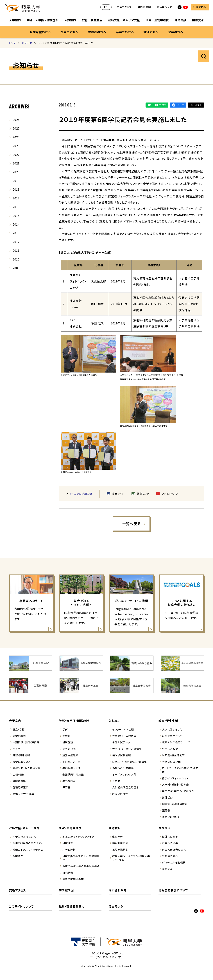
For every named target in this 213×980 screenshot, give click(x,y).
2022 (16, 155)
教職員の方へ (170, 856)
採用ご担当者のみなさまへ (28, 843)
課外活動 (167, 798)
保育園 (66, 787)
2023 (16, 146)
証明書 (166, 810)
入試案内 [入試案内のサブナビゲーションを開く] (70, 20)
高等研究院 (69, 749)
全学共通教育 (170, 749)
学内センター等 (71, 762)
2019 (16, 181)
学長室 (17, 749)
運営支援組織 (70, 755)
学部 (65, 729)
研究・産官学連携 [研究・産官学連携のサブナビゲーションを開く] (157, 20)
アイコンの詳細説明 (81, 494)
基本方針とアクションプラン (78, 837)
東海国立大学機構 (23, 794)
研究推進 (68, 843)
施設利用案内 (120, 843)
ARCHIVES (19, 106)
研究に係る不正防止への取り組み (81, 858)
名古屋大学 (116, 906)
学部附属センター (73, 768)
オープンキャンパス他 (124, 774)
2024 (16, 137)
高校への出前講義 (123, 768)
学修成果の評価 (171, 762)
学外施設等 (69, 781)
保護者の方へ (97, 32)
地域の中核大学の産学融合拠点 (81, 866)
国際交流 (165, 828)
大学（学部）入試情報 (124, 736)
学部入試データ (121, 742)
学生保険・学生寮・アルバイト (179, 791)
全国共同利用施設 (73, 774)
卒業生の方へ (125, 32)
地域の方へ (151, 32)
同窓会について (171, 817)
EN (106, 7)
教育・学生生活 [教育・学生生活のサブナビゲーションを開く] (92, 20)
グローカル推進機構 (174, 862)
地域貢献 (115, 828)
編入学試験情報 (122, 755)
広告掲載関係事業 (73, 879)
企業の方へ (176, 32)
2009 (16, 268)
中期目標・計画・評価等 (26, 742)
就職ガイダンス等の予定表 (28, 850)
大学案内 (15, 721)
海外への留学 (170, 837)
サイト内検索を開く (204, 56)
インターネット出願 (123, 729)
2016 (16, 207)
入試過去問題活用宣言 (126, 787)
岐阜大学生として (172, 736)
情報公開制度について (173, 890)
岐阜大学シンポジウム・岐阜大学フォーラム (131, 858)
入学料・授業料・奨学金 (175, 785)
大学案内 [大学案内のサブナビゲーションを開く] (15, 20)
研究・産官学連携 (70, 828)
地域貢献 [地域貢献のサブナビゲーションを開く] (180, 20)
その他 (116, 781)
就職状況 (18, 856)
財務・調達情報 (21, 755)
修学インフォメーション (175, 778)
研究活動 (68, 873)
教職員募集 (19, 781)
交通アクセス (124, 7)
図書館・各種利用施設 (175, 804)
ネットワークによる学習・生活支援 (180, 770)
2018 (16, 189)
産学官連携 (69, 850)
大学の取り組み (22, 762)
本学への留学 (170, 843)
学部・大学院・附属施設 (74, 721)
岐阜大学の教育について (176, 742)
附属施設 (68, 742)
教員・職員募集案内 (72, 906)
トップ (12, 43)
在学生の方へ (70, 32)
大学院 (66, 736)
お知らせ (27, 43)
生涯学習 (118, 837)
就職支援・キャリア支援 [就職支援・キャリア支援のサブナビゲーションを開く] (124, 20)
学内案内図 (144, 7)
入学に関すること (172, 729)
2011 (16, 250)
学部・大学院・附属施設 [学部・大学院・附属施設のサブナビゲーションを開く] (43, 20)
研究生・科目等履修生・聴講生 (130, 762)
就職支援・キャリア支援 (24, 828)
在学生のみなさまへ (24, 837)
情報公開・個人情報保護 (27, 768)
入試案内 (115, 721)
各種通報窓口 (21, 787)
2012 (16, 242)
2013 (16, 233)
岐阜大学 (22, 8)
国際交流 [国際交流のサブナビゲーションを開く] (198, 20)
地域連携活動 (120, 850)
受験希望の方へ (40, 32)
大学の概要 (19, 736)
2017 (16, 198)
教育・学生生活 (168, 721)
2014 (16, 224)
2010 (16, 259)
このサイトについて (21, 906)
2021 (16, 163)
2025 (16, 128)
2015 (16, 216)
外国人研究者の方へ (174, 850)
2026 (16, 120)
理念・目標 (19, 729)
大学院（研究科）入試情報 (127, 749)
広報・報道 (19, 774)
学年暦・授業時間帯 (173, 755)
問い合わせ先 (165, 7)
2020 (16, 172)
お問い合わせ (120, 794)
